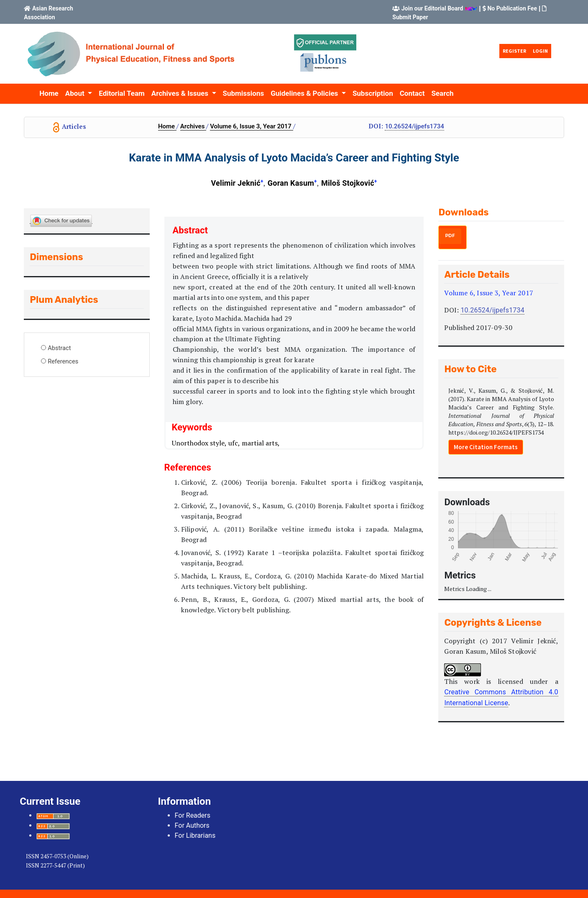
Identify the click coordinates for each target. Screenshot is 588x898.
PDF (450, 236)
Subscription (373, 93)
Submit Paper (410, 17)
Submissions (244, 93)
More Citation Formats (486, 447)
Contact (412, 93)
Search (442, 93)
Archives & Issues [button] (181, 93)
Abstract (59, 348)
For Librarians (195, 835)
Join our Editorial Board (432, 8)
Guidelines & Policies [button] (305, 93)
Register (514, 51)
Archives (193, 126)
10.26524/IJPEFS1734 (414, 126)
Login (540, 51)
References (63, 361)
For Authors (192, 825)
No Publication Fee (512, 8)
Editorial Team (121, 93)
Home (49, 93)
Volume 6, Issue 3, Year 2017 (252, 126)
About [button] (76, 93)
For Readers (193, 815)
